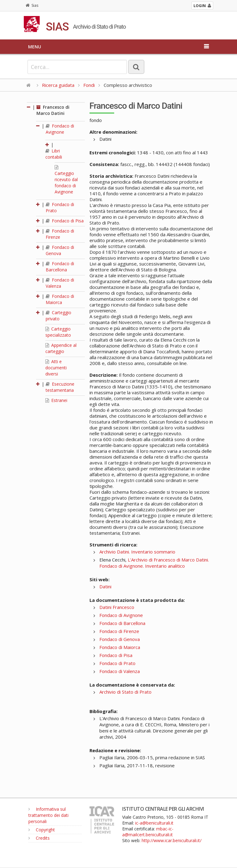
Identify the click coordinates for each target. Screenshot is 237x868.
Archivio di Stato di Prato (125, 692)
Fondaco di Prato (117, 663)
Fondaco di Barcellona (60, 267)
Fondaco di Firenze (60, 234)
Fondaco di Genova (60, 250)
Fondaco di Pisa (65, 221)
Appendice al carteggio (61, 348)
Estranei (56, 400)
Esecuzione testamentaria (60, 387)
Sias (32, 5)
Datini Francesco (117, 607)
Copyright (42, 830)
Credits (39, 838)
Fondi (89, 85)
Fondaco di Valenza (60, 283)
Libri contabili (54, 154)
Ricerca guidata (58, 85)
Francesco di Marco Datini (53, 110)
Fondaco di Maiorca (60, 299)
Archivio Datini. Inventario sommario (137, 552)
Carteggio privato (58, 316)
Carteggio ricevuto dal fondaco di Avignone (66, 180)
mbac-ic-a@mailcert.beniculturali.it (148, 832)
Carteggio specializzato (58, 332)
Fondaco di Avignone (60, 129)
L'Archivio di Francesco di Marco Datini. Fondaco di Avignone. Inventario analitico (154, 563)
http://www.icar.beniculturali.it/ (172, 840)
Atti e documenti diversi (56, 368)
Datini (105, 586)
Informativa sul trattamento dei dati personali (48, 815)
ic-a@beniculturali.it (154, 823)
